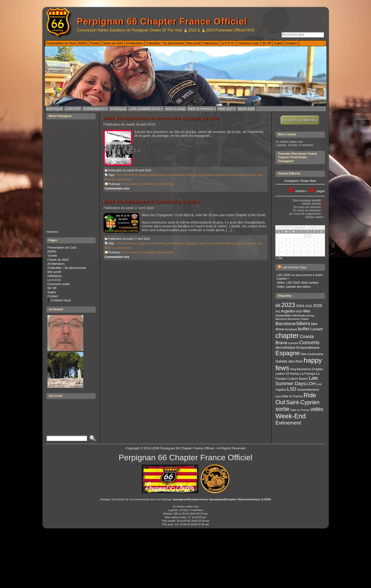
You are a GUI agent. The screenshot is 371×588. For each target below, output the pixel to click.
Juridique (118, 109)
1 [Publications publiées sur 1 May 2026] (308, 236)
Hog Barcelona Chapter (229, 175)
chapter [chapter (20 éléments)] (287, 335)
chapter (143, 175)
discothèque (176, 175)
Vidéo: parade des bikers (294, 287)
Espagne (191, 175)
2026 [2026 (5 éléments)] (317, 306)
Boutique (55, 109)
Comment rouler (59, 284)
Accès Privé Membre (300, 120)
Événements (94, 109)
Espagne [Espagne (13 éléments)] (287, 353)
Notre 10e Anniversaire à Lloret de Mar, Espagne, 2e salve (161, 118)
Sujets (52, 292)
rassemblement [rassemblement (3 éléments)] (308, 390)
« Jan (279, 258)
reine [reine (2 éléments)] (278, 396)
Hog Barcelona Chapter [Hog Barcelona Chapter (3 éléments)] (306, 369)
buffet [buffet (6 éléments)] (304, 329)
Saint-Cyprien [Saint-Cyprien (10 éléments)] (303, 402)
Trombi (52, 256)
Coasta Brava (158, 175)
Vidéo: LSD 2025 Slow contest (297, 283)
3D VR (52, 288)
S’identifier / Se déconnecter (67, 268)
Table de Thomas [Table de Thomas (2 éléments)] (300, 410)
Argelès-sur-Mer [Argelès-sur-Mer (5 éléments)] (296, 311)
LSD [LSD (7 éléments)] (292, 389)
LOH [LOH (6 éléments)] (311, 384)
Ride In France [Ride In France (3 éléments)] (292, 396)
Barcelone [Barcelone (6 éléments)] (285, 324)
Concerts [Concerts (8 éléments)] (309, 342)
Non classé (175, 109)
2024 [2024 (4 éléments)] (300, 306)
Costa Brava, (148, 184)
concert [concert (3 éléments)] (293, 343)
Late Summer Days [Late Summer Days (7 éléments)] (297, 381)
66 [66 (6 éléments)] (278, 305)
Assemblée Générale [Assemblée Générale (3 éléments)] (290, 315)
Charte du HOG (58, 260)
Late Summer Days (145, 109)
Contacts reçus (61, 300)
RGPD (52, 252)
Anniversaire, (131, 184)
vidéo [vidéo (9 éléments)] (317, 409)
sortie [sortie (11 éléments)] (282, 409)
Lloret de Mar (254, 175)
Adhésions (55, 276)
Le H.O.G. (55, 280)
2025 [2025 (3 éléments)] (308, 306)
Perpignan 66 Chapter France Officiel (162, 21)
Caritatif (73, 109)
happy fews (206, 175)
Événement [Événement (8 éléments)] (288, 423)
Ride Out (225, 109)
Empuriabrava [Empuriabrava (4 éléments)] (308, 347)
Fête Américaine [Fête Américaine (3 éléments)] (312, 354)
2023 (119, 175)
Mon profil (54, 272)
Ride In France (201, 109)
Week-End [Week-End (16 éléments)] (290, 416)
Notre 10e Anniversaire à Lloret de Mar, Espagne (152, 202)
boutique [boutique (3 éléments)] (291, 329)
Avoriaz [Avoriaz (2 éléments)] (310, 316)
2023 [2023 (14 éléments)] (288, 305)
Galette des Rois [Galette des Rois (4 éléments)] (289, 361)
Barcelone (130, 175)
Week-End (246, 109)
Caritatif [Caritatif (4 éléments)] (316, 329)
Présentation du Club (62, 248)
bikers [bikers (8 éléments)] (303, 323)
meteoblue (52, 232)
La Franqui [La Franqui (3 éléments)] (308, 374)
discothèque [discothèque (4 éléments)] (285, 347)
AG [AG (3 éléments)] (278, 311)
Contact (53, 296)
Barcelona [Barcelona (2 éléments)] (281, 319)
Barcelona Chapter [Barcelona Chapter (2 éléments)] (298, 319)
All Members (56, 264)
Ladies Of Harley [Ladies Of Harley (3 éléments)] (287, 374)
